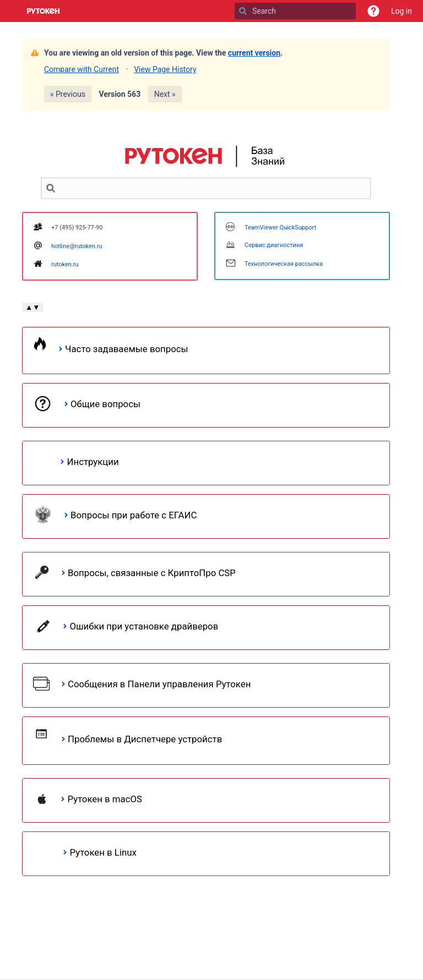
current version (254, 53)
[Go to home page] (44, 11)
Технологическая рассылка (284, 264)
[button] (373, 11)
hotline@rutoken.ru (77, 246)
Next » (165, 94)
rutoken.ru (65, 264)
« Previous (68, 94)
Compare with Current (82, 69)
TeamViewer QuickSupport (280, 228)
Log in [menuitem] (402, 11)
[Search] (243, 11)
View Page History (165, 69)
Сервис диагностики (274, 245)
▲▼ (32, 307)
